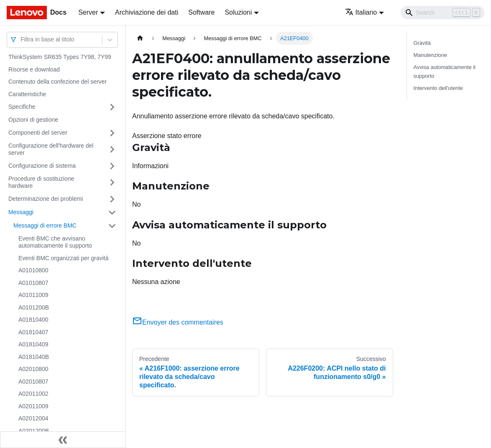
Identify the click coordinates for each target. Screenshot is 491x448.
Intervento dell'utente (438, 88)
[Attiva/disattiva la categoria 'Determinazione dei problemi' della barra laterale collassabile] (112, 199)
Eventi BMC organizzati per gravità (64, 258)
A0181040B (34, 357)
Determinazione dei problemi (46, 199)
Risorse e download (34, 69)
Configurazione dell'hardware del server (51, 149)
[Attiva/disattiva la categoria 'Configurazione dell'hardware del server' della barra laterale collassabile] (112, 150)
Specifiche (22, 107)
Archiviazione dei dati (147, 12)
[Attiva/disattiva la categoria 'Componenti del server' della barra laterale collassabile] (112, 133)
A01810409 (33, 344)
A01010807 (33, 283)
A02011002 (33, 394)
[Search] (442, 13)
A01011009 (33, 295)
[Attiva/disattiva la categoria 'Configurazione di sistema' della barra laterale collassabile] (112, 166)
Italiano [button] (361, 12)
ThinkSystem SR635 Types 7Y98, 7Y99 (60, 57)
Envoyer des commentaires (178, 322)
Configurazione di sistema (42, 166)
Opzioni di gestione (33, 120)
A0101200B (34, 307)
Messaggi (21, 212)
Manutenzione (430, 55)
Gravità (422, 43)
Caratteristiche (27, 94)
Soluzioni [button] (238, 12)
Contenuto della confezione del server (58, 82)
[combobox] (21, 40)
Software (201, 12)
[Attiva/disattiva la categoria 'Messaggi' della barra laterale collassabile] (112, 212)
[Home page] (140, 38)
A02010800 (33, 369)
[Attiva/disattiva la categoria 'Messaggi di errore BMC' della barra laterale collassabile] (112, 226)
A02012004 (33, 418)
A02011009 (33, 406)
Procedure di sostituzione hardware (41, 182)
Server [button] (88, 12)
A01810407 (33, 332)
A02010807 (33, 381)
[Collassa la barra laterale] (63, 440)
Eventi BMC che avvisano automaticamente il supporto (55, 242)
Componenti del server (38, 133)
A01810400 (33, 320)
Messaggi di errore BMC (45, 225)
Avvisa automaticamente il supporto (445, 72)
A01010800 (33, 270)
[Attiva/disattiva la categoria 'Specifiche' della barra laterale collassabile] (112, 107)
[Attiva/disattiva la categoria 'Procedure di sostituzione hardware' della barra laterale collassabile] (112, 183)
